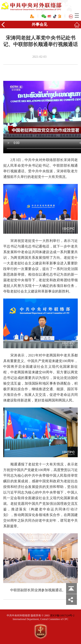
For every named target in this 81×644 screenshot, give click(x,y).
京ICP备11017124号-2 (62, 615)
